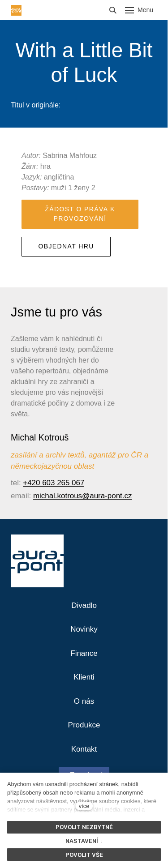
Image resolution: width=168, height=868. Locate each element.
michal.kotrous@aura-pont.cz (83, 496)
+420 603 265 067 (54, 483)
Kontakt (84, 749)
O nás (84, 701)
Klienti (84, 677)
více (84, 806)
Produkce (84, 725)
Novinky (84, 629)
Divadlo (84, 605)
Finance (84, 653)
